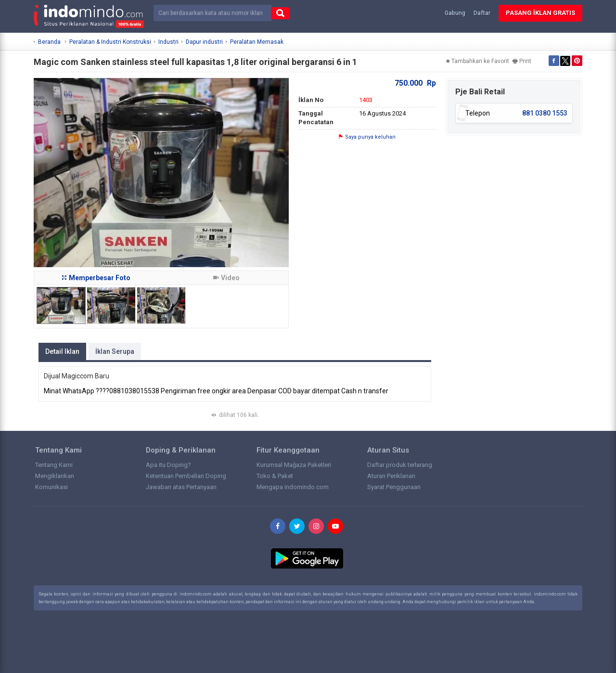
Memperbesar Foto (96, 278)
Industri (168, 42)
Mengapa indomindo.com (293, 487)
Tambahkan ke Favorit (477, 61)
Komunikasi (51, 487)
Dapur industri (204, 42)
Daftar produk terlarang (400, 465)
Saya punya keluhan (367, 137)
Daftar (482, 13)
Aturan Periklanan (391, 476)
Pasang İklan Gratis (540, 13)
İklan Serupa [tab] (115, 351)
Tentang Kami (54, 465)
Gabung (455, 13)
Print (522, 61)
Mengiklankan (55, 476)
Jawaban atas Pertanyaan (181, 487)
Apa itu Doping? (168, 465)
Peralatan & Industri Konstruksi (110, 42)
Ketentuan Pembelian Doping (186, 476)
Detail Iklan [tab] (62, 351)
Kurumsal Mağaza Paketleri (294, 465)
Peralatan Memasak (257, 42)
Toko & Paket (275, 476)
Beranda (49, 42)
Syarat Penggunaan (394, 487)
